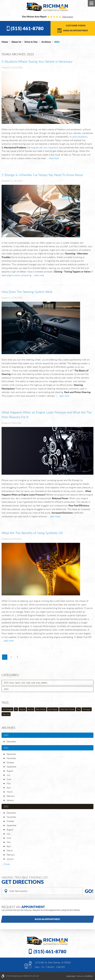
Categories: (10, 675)
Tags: (5, 702)
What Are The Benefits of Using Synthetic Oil (32, 533)
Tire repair (87, 709)
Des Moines (41, 709)
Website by (84, 976)
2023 (57, 42)
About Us (16, 42)
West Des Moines (67, 709)
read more (54, 158)
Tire (78, 709)
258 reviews (68, 17)
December (11, 741)
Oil (16, 709)
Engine (22, 709)
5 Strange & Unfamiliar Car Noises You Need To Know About (42, 175)
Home (5, 42)
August (10, 771)
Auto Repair (53, 709)
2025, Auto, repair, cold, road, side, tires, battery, (26, 683)
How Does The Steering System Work (27, 292)
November (11, 758)
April (9, 788)
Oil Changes (7, 709)
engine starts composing (19, 275)
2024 (6, 748)
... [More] (6, 864)
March (10, 792)
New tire (6, 714)
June (9, 779)
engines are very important (45, 147)
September (12, 767)
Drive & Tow (31, 42)
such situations (80, 137)
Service (30, 709)
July (9, 775)
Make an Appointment (76, 30)
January (10, 800)
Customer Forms (76, 25)
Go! (89, 891)
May (9, 783)
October (10, 762)
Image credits (71, 976)
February (11, 796)
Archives (46, 42)
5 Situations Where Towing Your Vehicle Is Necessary (37, 61)
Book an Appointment (47, 919)
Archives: (9, 728)
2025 (6, 689)
